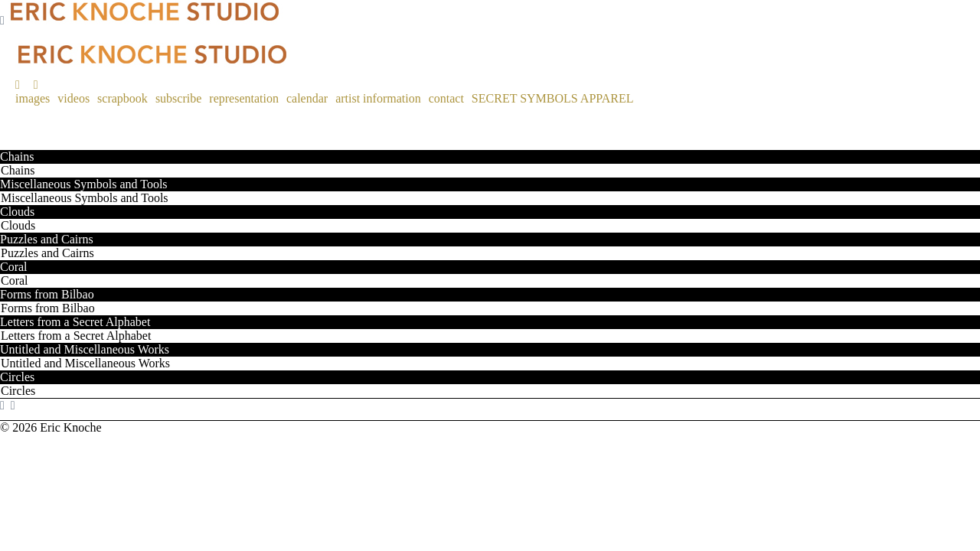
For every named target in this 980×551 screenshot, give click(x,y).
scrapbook (122, 98)
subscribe (178, 98)
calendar (307, 98)
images (33, 98)
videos (73, 98)
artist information (378, 98)
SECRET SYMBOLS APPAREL (553, 98)
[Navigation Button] (2, 20)
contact (446, 98)
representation (244, 98)
